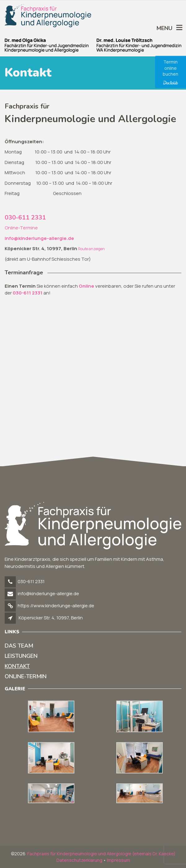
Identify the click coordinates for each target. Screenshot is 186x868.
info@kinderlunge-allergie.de (48, 593)
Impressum (118, 860)
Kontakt (17, 666)
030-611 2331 (25, 217)
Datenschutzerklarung (79, 860)
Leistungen (21, 656)
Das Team (19, 646)
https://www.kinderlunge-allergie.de (56, 606)
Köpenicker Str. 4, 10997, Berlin (51, 618)
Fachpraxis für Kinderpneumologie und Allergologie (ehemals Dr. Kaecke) (101, 854)
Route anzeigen (91, 249)
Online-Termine (21, 228)
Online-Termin (26, 676)
